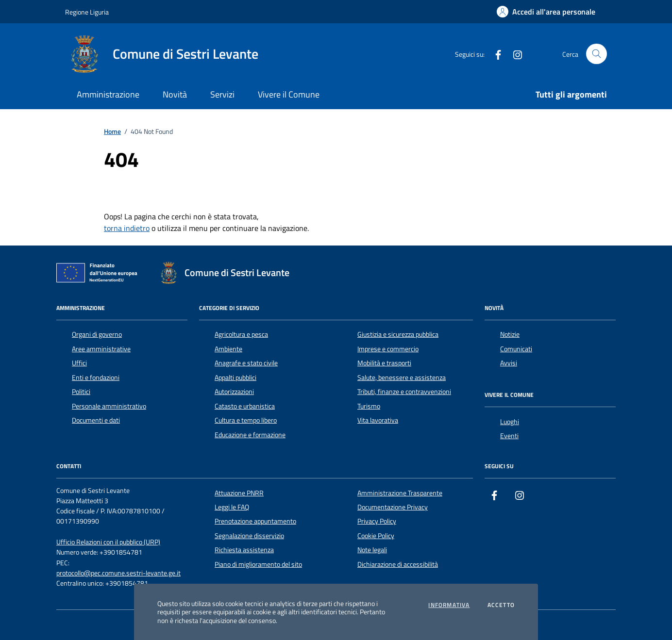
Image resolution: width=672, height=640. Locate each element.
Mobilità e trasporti (384, 363)
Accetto (501, 605)
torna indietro (127, 228)
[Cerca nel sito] (596, 54)
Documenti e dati (96, 420)
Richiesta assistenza (244, 550)
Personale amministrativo (109, 406)
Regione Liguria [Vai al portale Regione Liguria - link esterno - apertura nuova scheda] (87, 12)
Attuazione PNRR (239, 493)
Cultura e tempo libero (246, 420)
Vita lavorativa (378, 420)
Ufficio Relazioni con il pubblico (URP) (108, 542)
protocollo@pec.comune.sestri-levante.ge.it (118, 573)
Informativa (449, 605)
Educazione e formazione (250, 435)
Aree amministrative (101, 349)
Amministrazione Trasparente (400, 493)
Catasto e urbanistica (245, 406)
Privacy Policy (377, 521)
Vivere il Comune (289, 94)
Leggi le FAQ (232, 507)
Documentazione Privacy (393, 507)
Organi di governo (97, 334)
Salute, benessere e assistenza (402, 377)
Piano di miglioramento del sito (258, 564)
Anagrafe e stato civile (246, 363)
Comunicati (516, 349)
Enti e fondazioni (96, 377)
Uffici (79, 363)
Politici (81, 392)
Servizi (222, 94)
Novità (175, 94)
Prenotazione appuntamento (255, 521)
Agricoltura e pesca (241, 334)
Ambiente (228, 349)
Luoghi (510, 422)
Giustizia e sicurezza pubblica (398, 334)
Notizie (510, 334)
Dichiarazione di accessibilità (398, 564)
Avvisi (509, 363)
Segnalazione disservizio (249, 536)
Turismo (369, 406)
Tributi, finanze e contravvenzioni (404, 392)
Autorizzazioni (234, 392)
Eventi (509, 436)
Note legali (372, 550)
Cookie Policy (376, 536)
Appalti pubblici (235, 377)
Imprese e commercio (388, 349)
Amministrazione (108, 94)
